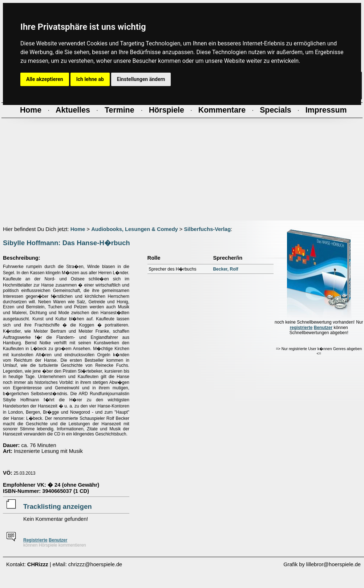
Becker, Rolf (225, 269)
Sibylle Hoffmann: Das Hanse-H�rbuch (66, 243)
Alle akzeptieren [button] (45, 79)
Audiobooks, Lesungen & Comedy (135, 229)
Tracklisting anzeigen (58, 506)
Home (78, 229)
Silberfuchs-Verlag (207, 229)
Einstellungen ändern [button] (141, 79)
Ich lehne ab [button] (90, 79)
